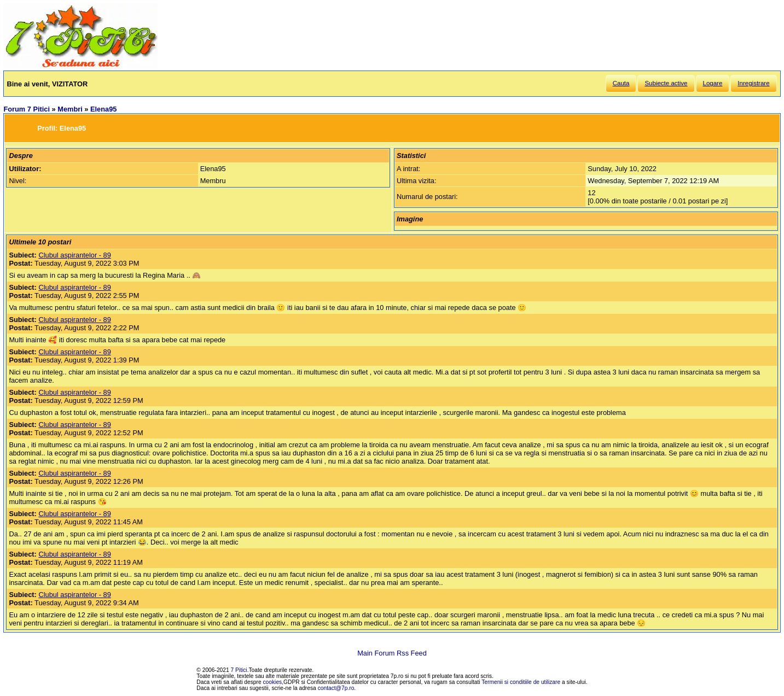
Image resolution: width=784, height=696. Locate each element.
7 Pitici (239, 670)
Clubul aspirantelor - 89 (74, 255)
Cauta (621, 83)
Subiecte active (666, 83)
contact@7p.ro (336, 688)
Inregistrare (753, 83)
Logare (713, 83)
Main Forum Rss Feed (392, 653)
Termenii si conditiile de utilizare (521, 682)
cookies (273, 682)
